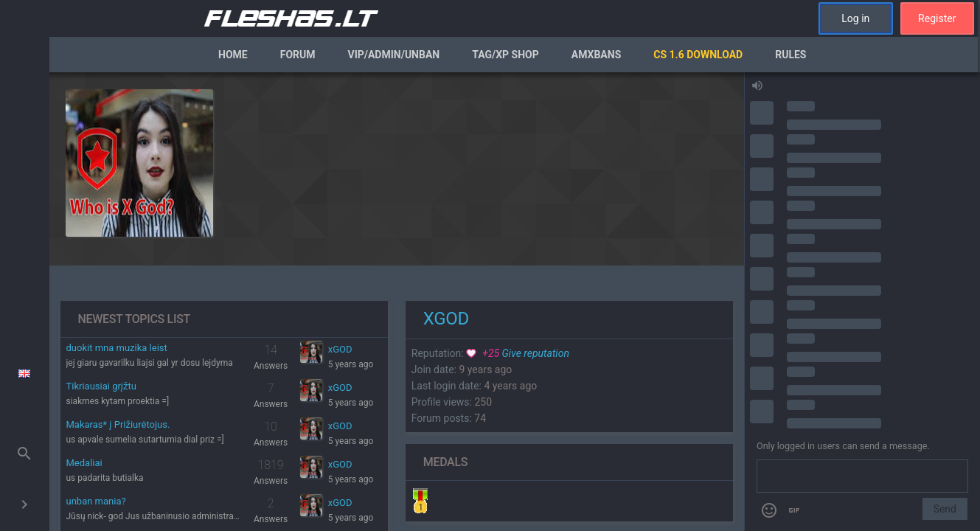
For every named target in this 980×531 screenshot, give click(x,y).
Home (233, 55)
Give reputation (518, 353)
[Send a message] (862, 476)
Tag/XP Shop (505, 55)
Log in (855, 18)
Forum (298, 55)
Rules (790, 55)
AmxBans (597, 55)
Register (937, 18)
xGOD (340, 349)
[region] (397, 302)
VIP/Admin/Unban (394, 55)
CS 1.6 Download (698, 55)
